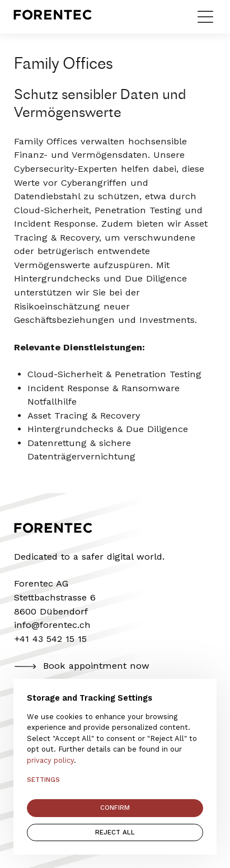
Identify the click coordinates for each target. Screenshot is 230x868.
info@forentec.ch (52, 625)
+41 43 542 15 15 (50, 639)
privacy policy (50, 760)
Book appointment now (82, 666)
